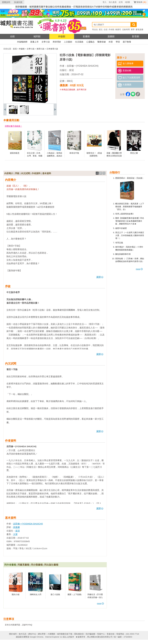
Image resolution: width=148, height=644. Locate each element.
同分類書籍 (37, 565)
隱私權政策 (79, 634)
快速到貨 (18, 2)
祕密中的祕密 (121, 228)
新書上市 (34, 42)
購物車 (141, 2)
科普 (111, 42)
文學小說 (46, 42)
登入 (105, 2)
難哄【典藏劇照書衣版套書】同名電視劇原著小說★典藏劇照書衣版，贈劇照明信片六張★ (130, 221)
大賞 (15, 534)
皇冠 (71, 70)
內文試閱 (25, 173)
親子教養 (127, 42)
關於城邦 (13, 634)
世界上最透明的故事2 (124, 214)
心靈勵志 (90, 42)
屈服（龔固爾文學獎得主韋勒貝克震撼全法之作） (114, 156)
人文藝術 (68, 42)
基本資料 (47, 173)
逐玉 (101, 30)
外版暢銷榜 (22, 42)
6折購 (127, 2)
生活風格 (79, 42)
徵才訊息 (23, 634)
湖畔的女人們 (35, 594)
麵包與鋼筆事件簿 (123, 254)
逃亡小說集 (55, 594)
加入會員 (113, 2)
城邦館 (37, 36)
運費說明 (6, 2)
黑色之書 (134, 153)
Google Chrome (37, 637)
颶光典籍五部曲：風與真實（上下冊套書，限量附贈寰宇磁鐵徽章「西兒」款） (130, 207)
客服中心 (101, 634)
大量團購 (51, 634)
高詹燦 (16, 527)
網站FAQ (32, 634)
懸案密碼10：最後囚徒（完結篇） (130, 178)
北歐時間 (126, 30)
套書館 (86, 36)
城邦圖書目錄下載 (65, 634)
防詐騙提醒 (90, 634)
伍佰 (106, 30)
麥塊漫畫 (139, 30)
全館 (12, 36)
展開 (100, 277)
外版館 (62, 36)
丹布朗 (111, 30)
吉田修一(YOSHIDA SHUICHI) (83, 66)
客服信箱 (111, 634)
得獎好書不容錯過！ (13, 126)
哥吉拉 (95, 30)
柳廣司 (118, 30)
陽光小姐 (16, 594)
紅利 (121, 2)
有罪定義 (119, 243)
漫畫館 (111, 36)
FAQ (30, 625)
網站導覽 (42, 634)
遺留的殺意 (15, 153)
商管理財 (57, 42)
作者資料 (36, 173)
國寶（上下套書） (75, 594)
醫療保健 (102, 42)
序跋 (17, 173)
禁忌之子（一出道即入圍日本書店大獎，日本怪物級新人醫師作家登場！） (130, 235)
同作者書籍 (10, 565)
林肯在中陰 (74, 153)
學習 (118, 42)
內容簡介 (9, 173)
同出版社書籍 (51, 565)
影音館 (136, 36)
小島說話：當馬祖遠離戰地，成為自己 (54, 156)
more (139, 269)
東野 (133, 30)
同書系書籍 (23, 565)
